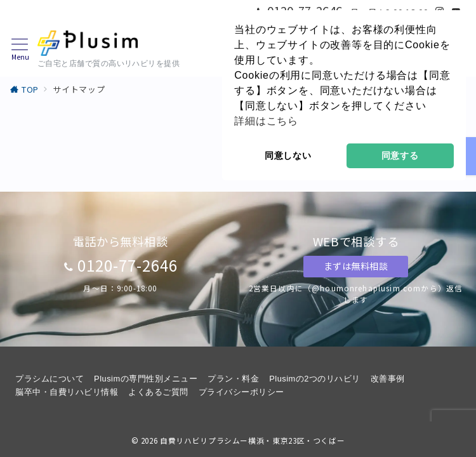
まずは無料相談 (356, 266)
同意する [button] (400, 156)
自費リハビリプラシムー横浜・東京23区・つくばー (252, 440)
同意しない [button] (288, 156)
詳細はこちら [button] (266, 121)
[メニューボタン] (20, 50)
